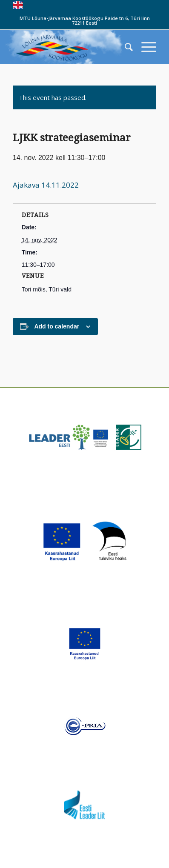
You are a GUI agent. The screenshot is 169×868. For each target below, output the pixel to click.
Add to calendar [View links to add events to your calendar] (57, 326)
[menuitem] (125, 47)
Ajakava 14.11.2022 (46, 185)
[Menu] (145, 47)
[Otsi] (125, 47)
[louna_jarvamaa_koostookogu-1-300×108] (70, 47)
